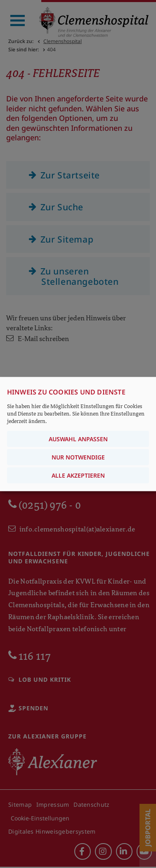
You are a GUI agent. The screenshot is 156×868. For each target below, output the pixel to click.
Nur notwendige (78, 457)
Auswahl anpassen (78, 439)
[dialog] (78, 434)
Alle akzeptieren (78, 475)
